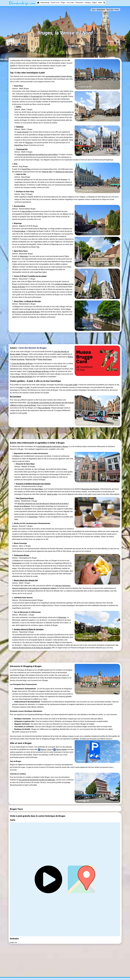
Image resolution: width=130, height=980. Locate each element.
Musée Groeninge (18, 359)
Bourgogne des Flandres (90, 489)
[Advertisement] (65, 338)
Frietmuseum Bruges (22, 555)
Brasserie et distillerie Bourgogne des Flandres (33, 484)
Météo (100, 3)
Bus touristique (15, 397)
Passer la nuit (55, 3)
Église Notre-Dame (45, 359)
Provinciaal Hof (36, 96)
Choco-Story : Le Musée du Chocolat (27, 301)
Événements (79, 3)
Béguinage (24, 256)
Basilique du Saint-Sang (64, 172)
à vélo (27, 387)
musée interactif (23, 132)
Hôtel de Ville (47, 172)
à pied (21, 387)
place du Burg (27, 211)
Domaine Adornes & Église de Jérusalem (29, 629)
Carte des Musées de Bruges (33, 348)
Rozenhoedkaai (20, 231)
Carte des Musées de (22, 364)
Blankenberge (45, 3)
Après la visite (52, 494)
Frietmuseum (17, 563)
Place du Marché (44, 408)
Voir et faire (70, 3)
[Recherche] (104, 3)
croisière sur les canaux (38, 276)
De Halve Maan (37, 489)
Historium (20, 127)
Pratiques (88, 3)
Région (94, 3)
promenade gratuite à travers (59, 76)
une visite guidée (71, 385)
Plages (63, 3)
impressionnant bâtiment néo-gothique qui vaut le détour (37, 155)
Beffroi (26, 96)
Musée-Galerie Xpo (26, 580)
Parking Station (60, 750)
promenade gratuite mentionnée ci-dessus (53, 447)
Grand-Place (19, 145)
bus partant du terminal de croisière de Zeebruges (37, 780)
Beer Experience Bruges (25, 498)
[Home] (38, 3)
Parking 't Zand (45, 750)
